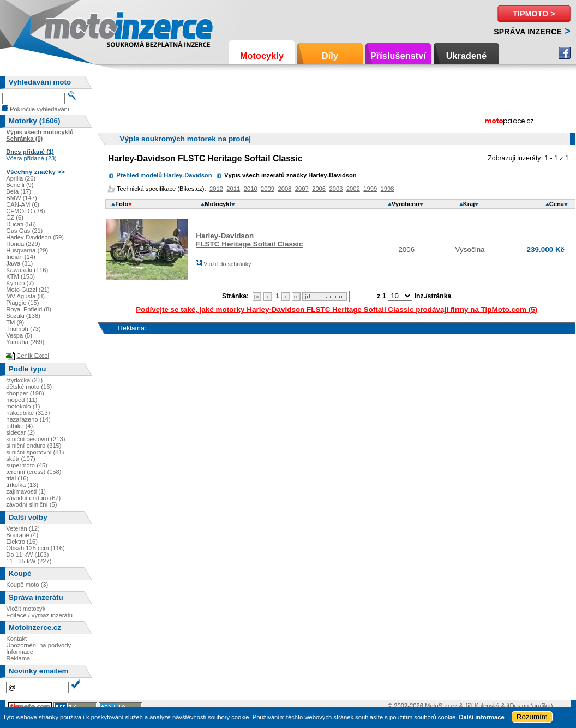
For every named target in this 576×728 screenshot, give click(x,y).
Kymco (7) (20, 283)
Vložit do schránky (227, 264)
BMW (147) (22, 198)
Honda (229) (23, 244)
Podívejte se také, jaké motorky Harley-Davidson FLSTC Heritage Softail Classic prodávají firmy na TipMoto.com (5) (337, 309)
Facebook (565, 53)
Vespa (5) (19, 335)
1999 (370, 189)
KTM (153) (20, 276)
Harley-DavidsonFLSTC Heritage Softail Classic (249, 240)
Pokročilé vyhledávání (40, 109)
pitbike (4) (19, 426)
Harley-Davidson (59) (35, 237)
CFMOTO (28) (25, 211)
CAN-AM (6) (23, 204)
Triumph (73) (23, 329)
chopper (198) (25, 393)
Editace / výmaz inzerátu (39, 615)
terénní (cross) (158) (34, 472)
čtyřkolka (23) (24, 380)
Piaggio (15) (22, 303)
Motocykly (262, 56)
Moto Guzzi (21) (28, 290)
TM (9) (15, 322)
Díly (330, 56)
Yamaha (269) (25, 342)
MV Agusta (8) (25, 296)
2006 (319, 189)
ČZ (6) (15, 218)
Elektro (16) (22, 542)
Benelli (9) (20, 185)
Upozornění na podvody (38, 645)
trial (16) (17, 478)
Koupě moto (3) (27, 585)
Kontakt (16, 639)
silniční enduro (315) (34, 446)
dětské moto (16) (29, 387)
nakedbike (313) (28, 413)
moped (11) (22, 400)
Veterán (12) (23, 528)
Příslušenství (398, 56)
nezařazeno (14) (28, 419)
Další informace (481, 717)
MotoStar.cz (441, 706)
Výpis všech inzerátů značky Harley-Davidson (290, 175)
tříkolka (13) (22, 485)
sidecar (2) (20, 432)
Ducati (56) (21, 224)
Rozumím (532, 717)
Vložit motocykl (26, 609)
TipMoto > (534, 14)
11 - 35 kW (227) (29, 561)
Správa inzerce (528, 32)
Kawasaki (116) (27, 270)
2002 (353, 189)
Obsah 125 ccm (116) (35, 548)
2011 (233, 189)
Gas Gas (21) (24, 231)
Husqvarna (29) (27, 250)
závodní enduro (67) (33, 498)
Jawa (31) (19, 263)
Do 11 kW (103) (27, 555)
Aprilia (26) (21, 178)
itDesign (518, 706)
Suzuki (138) (23, 316)
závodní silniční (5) (31, 504)
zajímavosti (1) (26, 491)
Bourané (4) (22, 535)
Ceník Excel (33, 356)
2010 (251, 189)
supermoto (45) (27, 465)
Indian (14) (21, 257)
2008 (284, 189)
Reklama (18, 658)
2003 (336, 189)
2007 (302, 189)
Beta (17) (19, 191)
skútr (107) (20, 459)
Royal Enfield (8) (29, 309)
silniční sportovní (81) (35, 452)
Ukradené (467, 56)
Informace (20, 652)
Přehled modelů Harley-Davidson (164, 175)
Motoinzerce (68, 27)
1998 (388, 189)
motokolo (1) (23, 406)
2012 (216, 189)
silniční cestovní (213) (35, 439)
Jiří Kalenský (482, 706)
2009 (268, 189)
